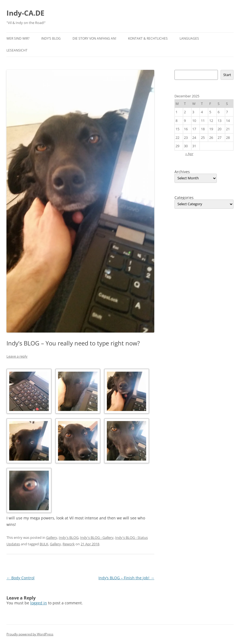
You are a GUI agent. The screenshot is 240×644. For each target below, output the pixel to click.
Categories (184, 198)
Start (227, 75)
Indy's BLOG (69, 537)
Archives (182, 172)
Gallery (52, 537)
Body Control (20, 578)
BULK (44, 544)
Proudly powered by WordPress (30, 634)
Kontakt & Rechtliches (148, 38)
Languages (189, 38)
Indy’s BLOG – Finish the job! (126, 578)
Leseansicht (17, 50)
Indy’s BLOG (51, 38)
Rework (69, 544)
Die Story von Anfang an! (94, 38)
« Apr (189, 154)
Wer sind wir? (18, 38)
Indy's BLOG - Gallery (97, 537)
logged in (39, 603)
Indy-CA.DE (25, 13)
